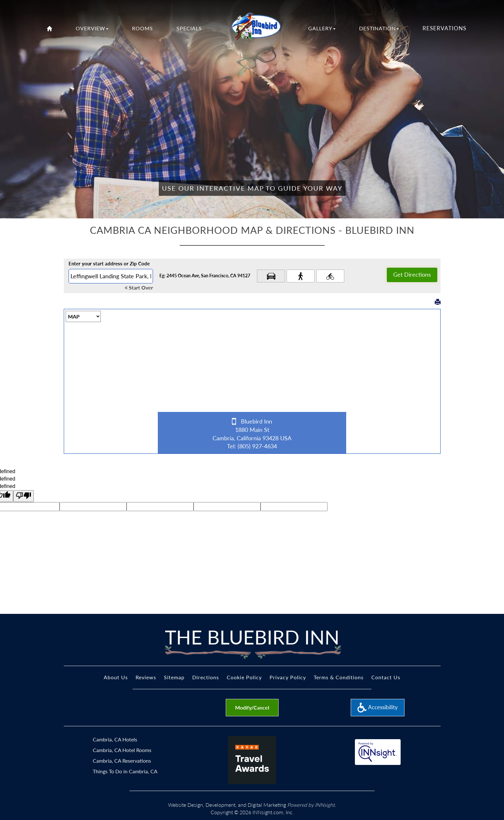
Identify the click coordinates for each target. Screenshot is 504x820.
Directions (206, 677)
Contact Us (386, 677)
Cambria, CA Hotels (115, 739)
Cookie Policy (244, 677)
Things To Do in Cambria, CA (125, 771)
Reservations (444, 28)
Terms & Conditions (339, 677)
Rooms (143, 28)
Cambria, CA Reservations (122, 761)
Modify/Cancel (252, 707)
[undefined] (24, 496)
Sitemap (174, 677)
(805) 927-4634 (257, 446)
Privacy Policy (288, 677)
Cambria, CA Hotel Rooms (122, 750)
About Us (116, 677)
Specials (189, 28)
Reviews (146, 677)
